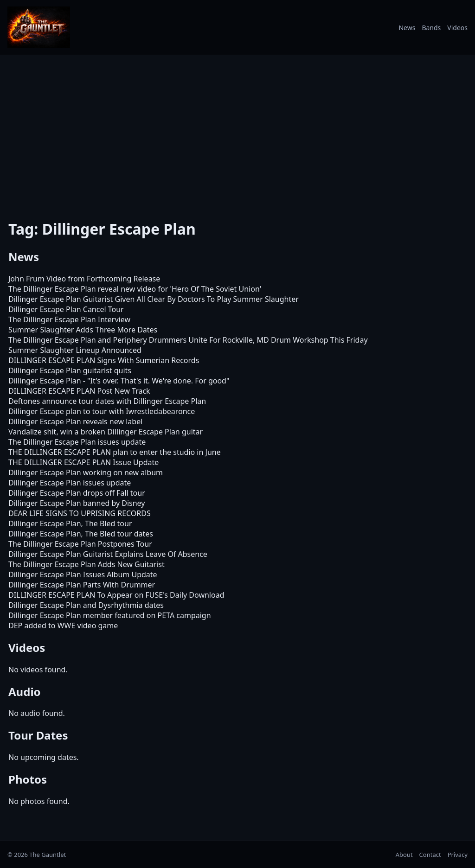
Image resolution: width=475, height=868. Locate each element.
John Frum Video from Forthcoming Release (84, 279)
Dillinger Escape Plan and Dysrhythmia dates (86, 605)
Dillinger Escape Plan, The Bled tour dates (81, 534)
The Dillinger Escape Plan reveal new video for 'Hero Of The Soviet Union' (135, 289)
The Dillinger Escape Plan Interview (69, 319)
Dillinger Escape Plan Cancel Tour (66, 309)
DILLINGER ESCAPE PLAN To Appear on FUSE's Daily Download (116, 595)
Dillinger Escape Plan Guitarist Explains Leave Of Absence (108, 554)
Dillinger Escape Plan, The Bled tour (70, 523)
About (404, 855)
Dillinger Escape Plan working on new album (86, 472)
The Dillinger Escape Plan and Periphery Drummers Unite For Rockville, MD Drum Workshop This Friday (188, 340)
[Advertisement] (237, 131)
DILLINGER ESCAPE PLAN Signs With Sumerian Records (104, 360)
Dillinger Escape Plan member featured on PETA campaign (110, 615)
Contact (430, 855)
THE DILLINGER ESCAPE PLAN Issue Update (83, 462)
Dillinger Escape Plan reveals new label (75, 421)
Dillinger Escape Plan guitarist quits (70, 370)
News (407, 28)
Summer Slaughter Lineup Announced (75, 350)
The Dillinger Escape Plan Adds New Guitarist (87, 564)
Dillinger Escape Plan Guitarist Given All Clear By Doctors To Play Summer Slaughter (154, 299)
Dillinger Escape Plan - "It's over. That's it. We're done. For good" (119, 381)
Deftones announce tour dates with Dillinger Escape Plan (107, 401)
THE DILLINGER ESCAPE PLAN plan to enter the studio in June (115, 452)
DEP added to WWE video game (63, 625)
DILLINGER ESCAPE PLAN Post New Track (79, 391)
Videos (457, 28)
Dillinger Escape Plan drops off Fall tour (77, 493)
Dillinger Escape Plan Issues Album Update (83, 574)
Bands (431, 28)
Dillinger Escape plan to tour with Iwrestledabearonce (102, 411)
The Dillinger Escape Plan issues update (77, 442)
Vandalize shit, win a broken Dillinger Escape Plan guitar (106, 432)
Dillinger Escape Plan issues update (70, 483)
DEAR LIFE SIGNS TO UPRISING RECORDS (80, 513)
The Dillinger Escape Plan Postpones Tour (80, 544)
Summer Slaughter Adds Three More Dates (83, 330)
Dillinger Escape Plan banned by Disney (77, 503)
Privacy (458, 855)
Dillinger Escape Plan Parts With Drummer (82, 585)
